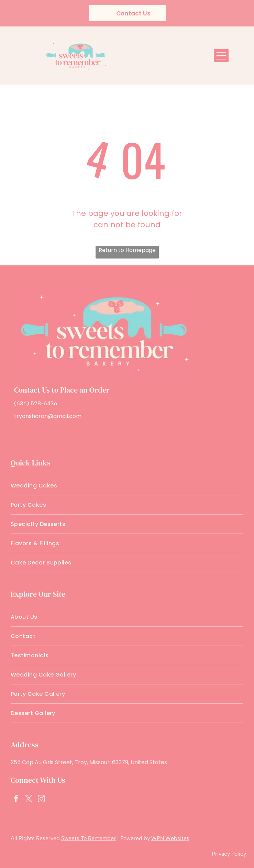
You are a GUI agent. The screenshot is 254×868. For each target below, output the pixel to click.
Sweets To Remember (89, 838)
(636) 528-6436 (36, 403)
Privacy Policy (229, 854)
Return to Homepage (127, 250)
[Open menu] (221, 56)
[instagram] (42, 800)
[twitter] (29, 800)
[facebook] (16, 800)
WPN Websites (170, 838)
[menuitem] (127, 486)
